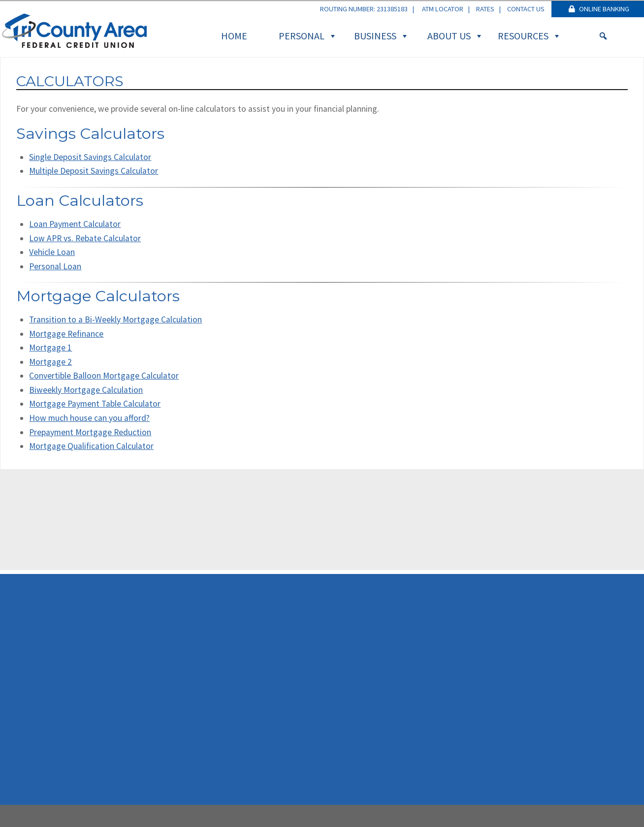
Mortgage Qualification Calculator (91, 446)
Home (234, 36)
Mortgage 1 (50, 348)
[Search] (603, 36)
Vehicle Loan (52, 252)
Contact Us (526, 9)
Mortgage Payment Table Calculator (95, 404)
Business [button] (382, 36)
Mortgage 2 (50, 362)
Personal (308, 36)
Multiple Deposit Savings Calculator (94, 171)
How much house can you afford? (89, 418)
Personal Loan (55, 266)
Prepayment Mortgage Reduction (90, 432)
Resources (530, 36)
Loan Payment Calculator (75, 224)
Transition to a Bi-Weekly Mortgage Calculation (115, 319)
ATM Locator (443, 9)
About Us (455, 36)
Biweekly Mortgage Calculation (86, 390)
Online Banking (599, 9)
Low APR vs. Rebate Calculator (85, 238)
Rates (485, 9)
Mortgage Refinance (66, 334)
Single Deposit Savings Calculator (90, 157)
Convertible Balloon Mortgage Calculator (104, 376)
